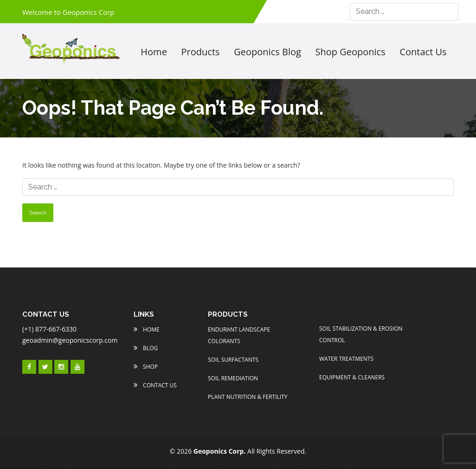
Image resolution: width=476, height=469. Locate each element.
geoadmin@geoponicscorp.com (70, 340)
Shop (146, 367)
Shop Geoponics (351, 52)
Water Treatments (346, 359)
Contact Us (155, 385)
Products (201, 52)
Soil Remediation (233, 378)
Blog (146, 348)
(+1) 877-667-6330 (49, 329)
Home (154, 52)
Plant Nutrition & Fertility (248, 397)
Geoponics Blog (267, 52)
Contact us (423, 52)
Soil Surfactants (233, 360)
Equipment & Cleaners (352, 377)
